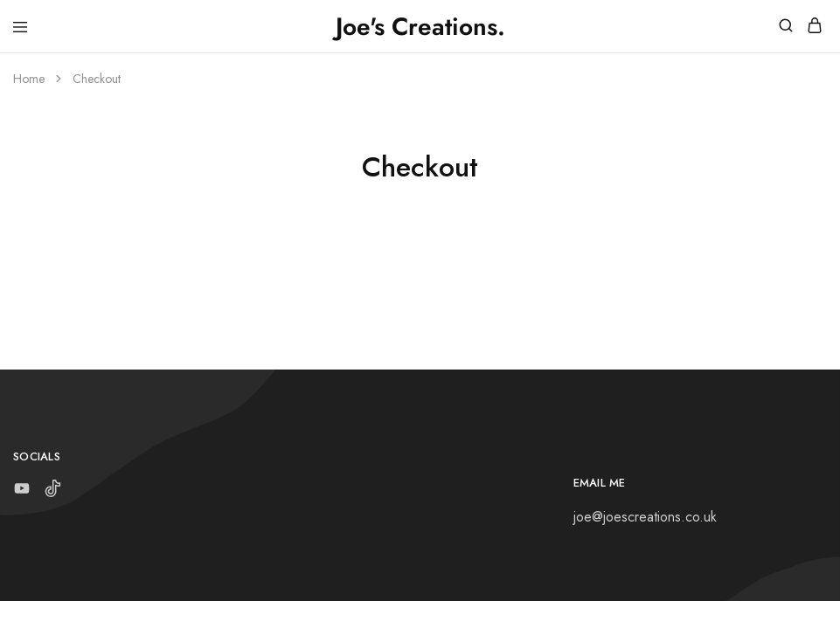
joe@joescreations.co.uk (645, 517)
